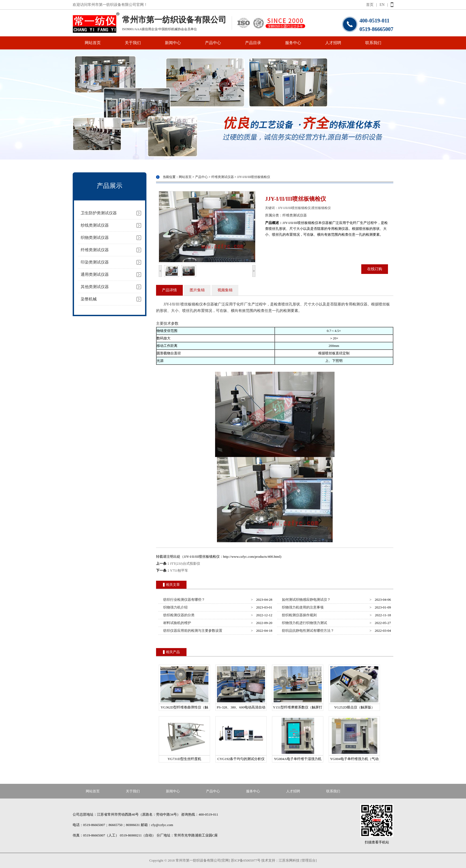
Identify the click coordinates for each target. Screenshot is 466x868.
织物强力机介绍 (175, 607)
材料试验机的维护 (176, 623)
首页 (370, 5)
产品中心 (213, 43)
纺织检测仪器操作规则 (299, 615)
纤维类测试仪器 (95, 250)
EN (382, 5)
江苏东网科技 (289, 860)
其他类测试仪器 (95, 287)
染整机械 (89, 299)
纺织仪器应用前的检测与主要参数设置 (192, 631)
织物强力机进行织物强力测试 (304, 623)
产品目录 (253, 43)
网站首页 (93, 43)
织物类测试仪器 (95, 238)
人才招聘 (333, 43)
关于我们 (133, 43)
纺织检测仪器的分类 (178, 615)
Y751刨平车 (179, 570)
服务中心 (293, 43)
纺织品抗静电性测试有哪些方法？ (307, 631)
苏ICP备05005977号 (246, 860)
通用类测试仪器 (95, 274)
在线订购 (375, 269)
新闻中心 (173, 43)
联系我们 (373, 43)
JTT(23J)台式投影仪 (185, 563)
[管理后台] (309, 860)
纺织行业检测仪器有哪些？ (183, 600)
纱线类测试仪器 (95, 225)
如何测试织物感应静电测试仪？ (306, 600)
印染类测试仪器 (95, 262)
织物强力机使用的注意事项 (302, 607)
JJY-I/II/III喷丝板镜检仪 (253, 177)
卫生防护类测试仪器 (99, 213)
